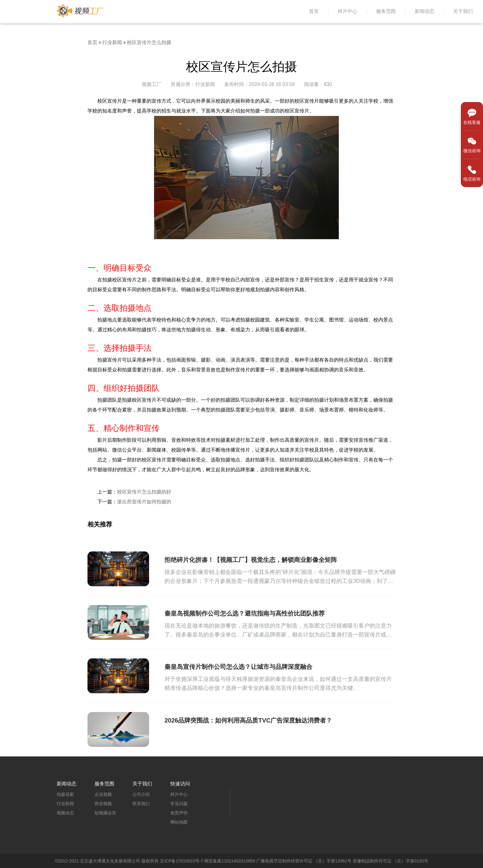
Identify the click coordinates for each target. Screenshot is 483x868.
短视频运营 (105, 813)
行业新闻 (112, 42)
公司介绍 (141, 794)
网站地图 (179, 822)
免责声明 (179, 813)
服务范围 (386, 11)
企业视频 (103, 794)
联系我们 (141, 804)
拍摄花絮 (65, 794)
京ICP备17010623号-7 (181, 861)
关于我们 (463, 11)
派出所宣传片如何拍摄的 (144, 502)
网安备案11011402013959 (230, 861)
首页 (314, 11)
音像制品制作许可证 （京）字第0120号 (390, 861)
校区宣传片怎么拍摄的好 (144, 492)
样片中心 (347, 11)
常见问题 (179, 804)
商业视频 (103, 804)
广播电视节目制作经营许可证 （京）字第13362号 (304, 861)
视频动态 (65, 813)
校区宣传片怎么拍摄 (149, 42)
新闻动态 (424, 11)
